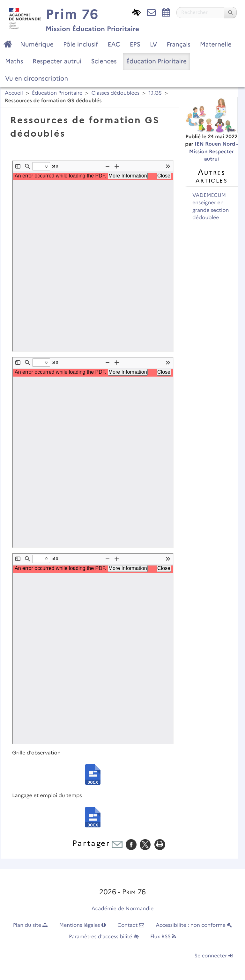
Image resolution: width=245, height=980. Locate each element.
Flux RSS (163, 937)
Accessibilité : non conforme (194, 925)
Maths (14, 61)
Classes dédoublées (115, 93)
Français (178, 44)
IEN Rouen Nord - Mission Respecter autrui (214, 152)
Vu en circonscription (37, 78)
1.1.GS (155, 93)
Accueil (14, 93)
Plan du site (30, 925)
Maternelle (216, 44)
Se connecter (214, 956)
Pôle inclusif (81, 44)
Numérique (37, 44)
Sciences (104, 61)
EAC (114, 44)
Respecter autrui (57, 61)
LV (154, 44)
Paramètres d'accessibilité (104, 937)
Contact (131, 925)
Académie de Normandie (123, 909)
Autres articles (212, 176)
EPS (135, 44)
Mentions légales (83, 925)
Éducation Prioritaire (156, 61)
